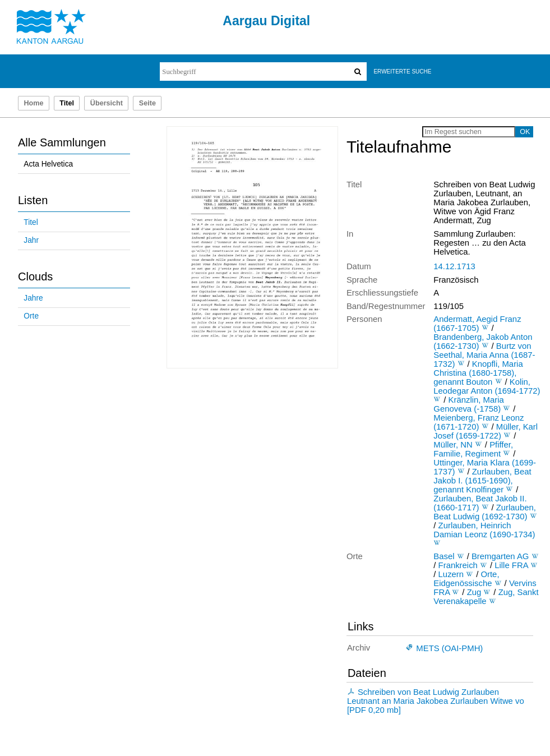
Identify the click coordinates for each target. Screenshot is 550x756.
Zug (474, 592)
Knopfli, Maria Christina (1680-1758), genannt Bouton (478, 373)
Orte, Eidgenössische (466, 579)
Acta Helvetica (48, 164)
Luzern (451, 574)
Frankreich (458, 565)
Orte (31, 316)
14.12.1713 (454, 266)
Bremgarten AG (500, 556)
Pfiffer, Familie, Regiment (473, 449)
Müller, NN (453, 445)
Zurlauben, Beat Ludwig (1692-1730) (485, 512)
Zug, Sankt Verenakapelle (486, 597)
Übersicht (107, 103)
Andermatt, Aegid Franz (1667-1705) (477, 324)
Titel (31, 222)
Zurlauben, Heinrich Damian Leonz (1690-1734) (484, 530)
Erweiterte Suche (402, 72)
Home (33, 103)
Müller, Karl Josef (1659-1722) (486, 431)
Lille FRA (511, 565)
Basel (444, 556)
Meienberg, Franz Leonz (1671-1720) (479, 422)
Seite (147, 103)
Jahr (31, 240)
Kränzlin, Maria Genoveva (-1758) (468, 404)
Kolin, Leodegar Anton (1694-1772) (487, 386)
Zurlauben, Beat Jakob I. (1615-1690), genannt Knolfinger (482, 481)
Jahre (33, 298)
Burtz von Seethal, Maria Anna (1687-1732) (484, 355)
